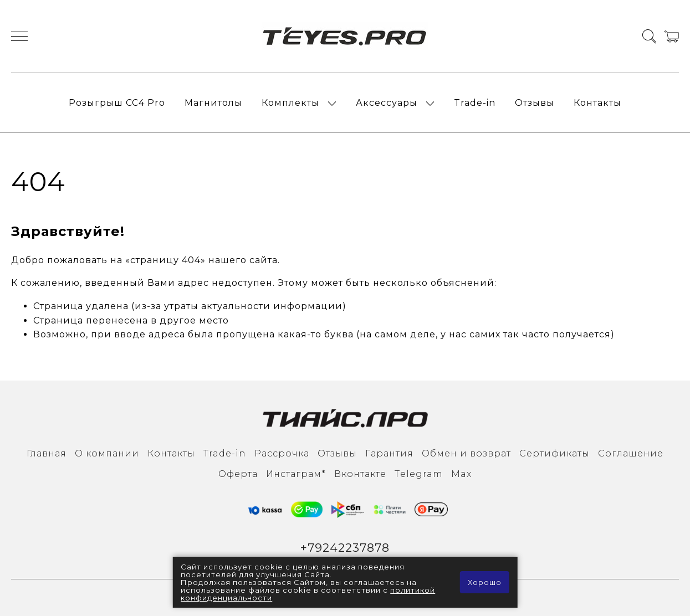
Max (461, 474)
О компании (107, 453)
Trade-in (475, 103)
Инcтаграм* (296, 474)
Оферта (238, 474)
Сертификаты (554, 453)
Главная (47, 453)
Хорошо (485, 582)
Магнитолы (213, 103)
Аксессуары (387, 103)
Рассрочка (282, 453)
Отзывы (535, 103)
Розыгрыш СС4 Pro (117, 103)
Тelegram (419, 474)
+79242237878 (345, 548)
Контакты (597, 103)
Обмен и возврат (466, 453)
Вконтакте (360, 474)
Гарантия (389, 453)
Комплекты (290, 103)
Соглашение (631, 453)
